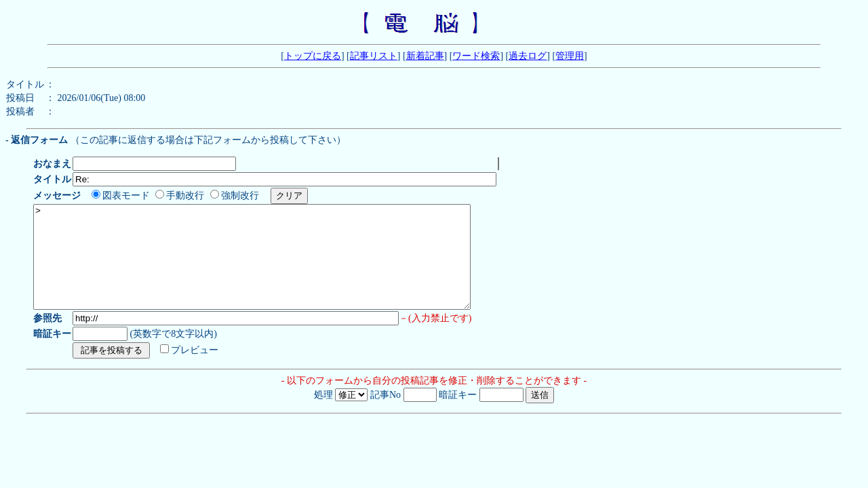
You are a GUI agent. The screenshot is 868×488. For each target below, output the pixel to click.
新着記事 (425, 56)
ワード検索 (476, 56)
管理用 (570, 56)
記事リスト (374, 56)
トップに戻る (313, 56)
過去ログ (528, 56)
